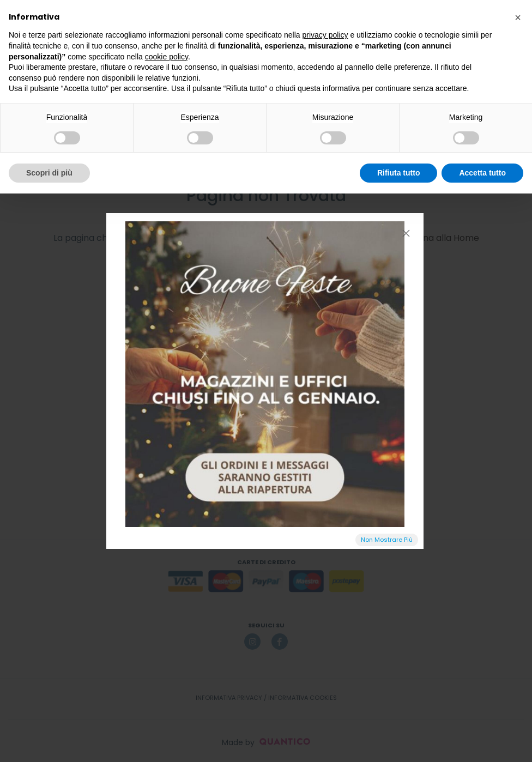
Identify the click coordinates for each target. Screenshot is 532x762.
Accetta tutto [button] (482, 173)
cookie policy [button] (167, 57)
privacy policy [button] (325, 35)
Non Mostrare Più (387, 540)
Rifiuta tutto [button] (399, 173)
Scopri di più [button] (49, 173)
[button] (518, 17)
